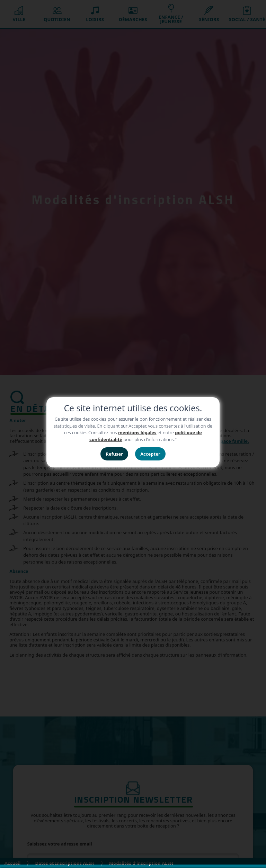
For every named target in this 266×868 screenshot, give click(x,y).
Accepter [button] (150, 454)
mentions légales (137, 432)
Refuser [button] (114, 454)
